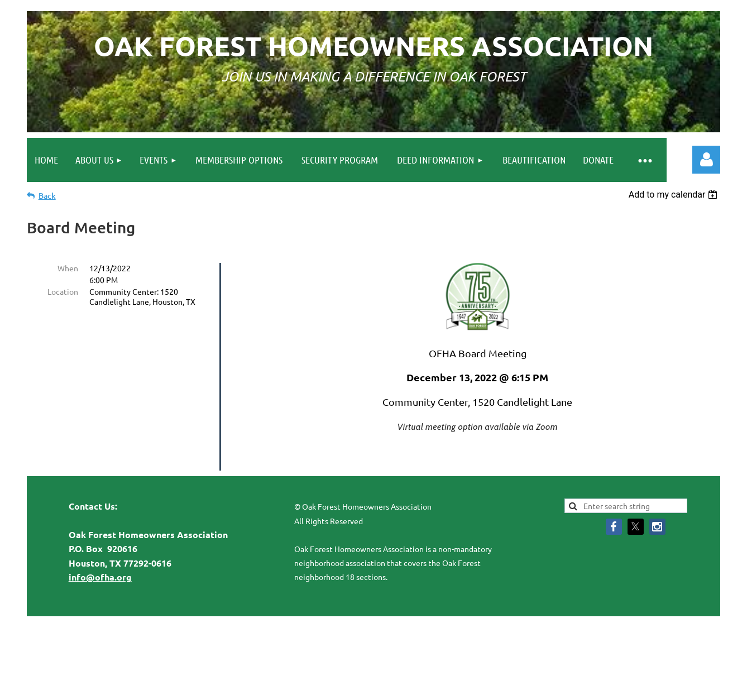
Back (47, 196)
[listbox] (675, 195)
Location (63, 291)
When (68, 268)
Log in (706, 160)
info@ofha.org (100, 553)
